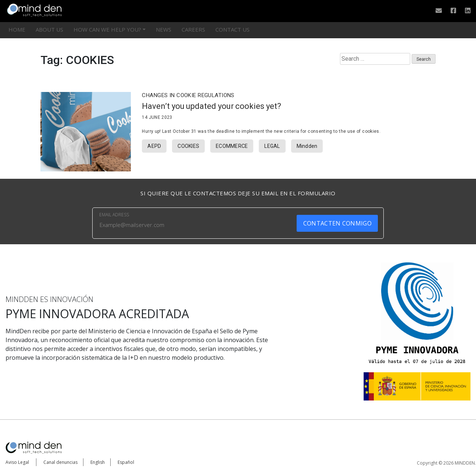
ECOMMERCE (232, 146)
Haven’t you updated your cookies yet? (211, 106)
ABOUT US (49, 29)
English (98, 462)
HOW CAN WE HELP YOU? (107, 29)
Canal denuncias (60, 462)
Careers (193, 29)
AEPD (154, 146)
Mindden (307, 146)
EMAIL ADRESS (114, 215)
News (164, 29)
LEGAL (272, 146)
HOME (17, 29)
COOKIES (188, 146)
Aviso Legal (17, 462)
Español (126, 462)
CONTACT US (232, 29)
